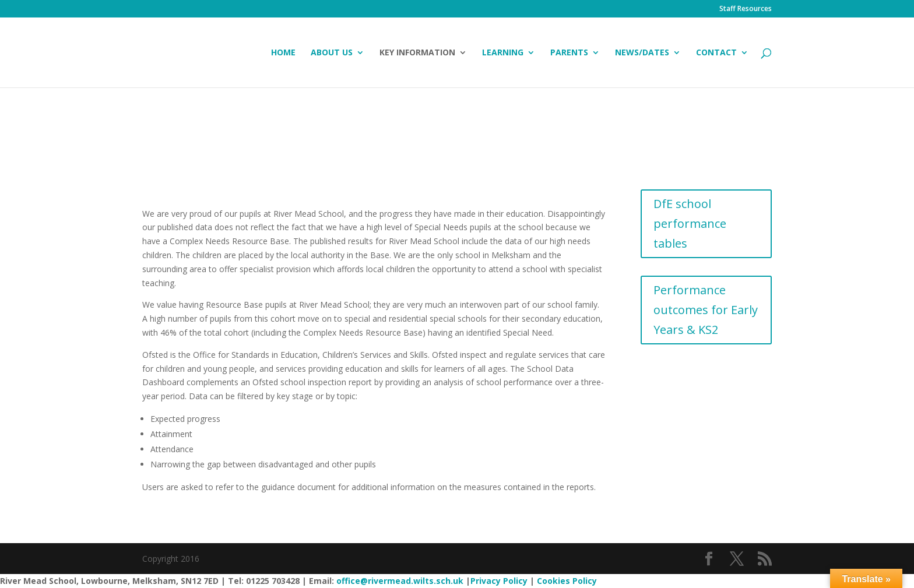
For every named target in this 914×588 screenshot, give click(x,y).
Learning (503, 53)
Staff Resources (746, 9)
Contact (716, 53)
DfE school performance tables (690, 223)
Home (283, 53)
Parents (569, 53)
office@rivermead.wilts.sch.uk (400, 581)
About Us (332, 53)
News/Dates (642, 53)
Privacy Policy (499, 581)
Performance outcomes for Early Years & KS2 (706, 310)
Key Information (417, 53)
